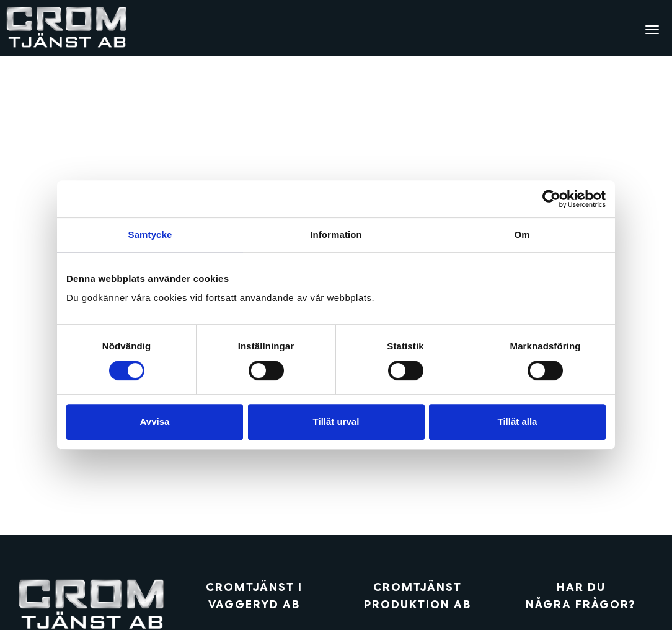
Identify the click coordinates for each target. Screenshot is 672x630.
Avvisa (155, 422)
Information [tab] (336, 234)
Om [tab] (522, 234)
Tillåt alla (518, 422)
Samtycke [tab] (150, 234)
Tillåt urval (336, 422)
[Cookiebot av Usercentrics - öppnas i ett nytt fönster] (551, 199)
